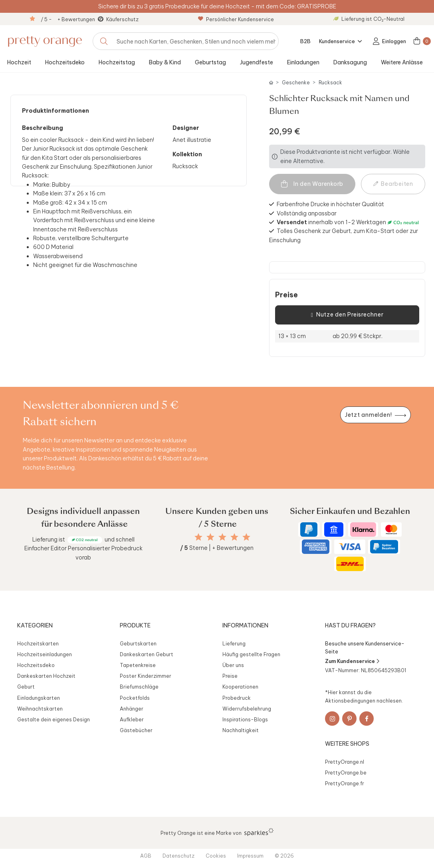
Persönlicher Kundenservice (236, 19)
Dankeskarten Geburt (147, 654)
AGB (146, 856)
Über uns (233, 665)
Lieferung (234, 643)
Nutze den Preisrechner (347, 315)
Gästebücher (136, 730)
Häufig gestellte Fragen (251, 654)
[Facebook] (367, 719)
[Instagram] (332, 719)
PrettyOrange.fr (345, 783)
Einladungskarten (39, 698)
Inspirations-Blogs (245, 719)
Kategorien (35, 625)
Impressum (250, 856)
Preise (286, 295)
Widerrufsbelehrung (247, 709)
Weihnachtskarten (40, 709)
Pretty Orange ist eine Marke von (217, 832)
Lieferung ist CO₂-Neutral (369, 19)
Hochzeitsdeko (65, 62)
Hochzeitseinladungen (45, 654)
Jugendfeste (257, 62)
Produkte (135, 625)
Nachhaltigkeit (241, 730)
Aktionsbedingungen (350, 701)
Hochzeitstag (117, 62)
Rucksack (330, 83)
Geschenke (296, 83)
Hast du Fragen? (350, 625)
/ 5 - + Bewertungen (68, 19)
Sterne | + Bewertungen (217, 548)
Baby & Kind (165, 62)
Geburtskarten (138, 643)
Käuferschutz (122, 19)
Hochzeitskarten (38, 643)
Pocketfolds (135, 698)
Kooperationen (240, 687)
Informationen (245, 625)
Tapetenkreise (138, 665)
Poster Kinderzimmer (146, 676)
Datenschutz (178, 856)
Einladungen (303, 62)
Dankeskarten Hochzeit (46, 676)
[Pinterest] (349, 719)
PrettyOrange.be (346, 772)
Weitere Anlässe (402, 62)
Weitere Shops (347, 744)
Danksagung (350, 62)
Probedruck (237, 698)
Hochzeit (19, 62)
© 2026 (284, 856)
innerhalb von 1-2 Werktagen (331, 222)
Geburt (26, 687)
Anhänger (132, 709)
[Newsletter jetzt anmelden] (375, 415)
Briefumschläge (139, 687)
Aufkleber (132, 719)
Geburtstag (210, 62)
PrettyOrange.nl (345, 762)
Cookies (216, 856)
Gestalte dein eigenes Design (54, 719)
